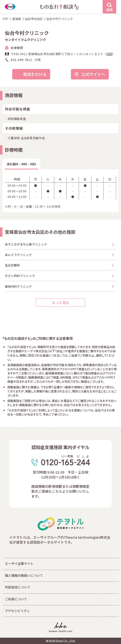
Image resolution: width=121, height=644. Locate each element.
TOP (5, 19)
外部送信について (18, 587)
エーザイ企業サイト (19, 563)
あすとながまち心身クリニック (26, 244)
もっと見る (61, 302)
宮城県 (17, 19)
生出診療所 (12, 265)
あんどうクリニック (18, 255)
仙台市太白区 (34, 19)
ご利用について (16, 599)
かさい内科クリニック (20, 276)
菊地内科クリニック (18, 286)
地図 (109, 54)
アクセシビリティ (17, 611)
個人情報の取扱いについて (24, 575)
